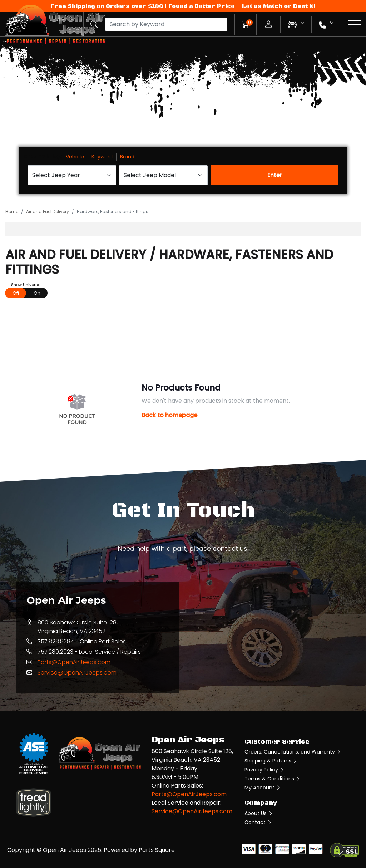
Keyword (102, 157)
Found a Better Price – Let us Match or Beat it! (242, 6)
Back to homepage (169, 415)
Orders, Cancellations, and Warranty (293, 752)
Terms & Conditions (273, 779)
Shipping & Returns (271, 761)
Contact (258, 822)
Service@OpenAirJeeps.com (77, 673)
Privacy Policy (264, 770)
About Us (259, 813)
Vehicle (75, 157)
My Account (263, 788)
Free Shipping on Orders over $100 (107, 6)
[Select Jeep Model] (163, 175)
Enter (274, 175)
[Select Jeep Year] (72, 175)
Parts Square (157, 850)
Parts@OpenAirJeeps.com (74, 662)
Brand (127, 157)
